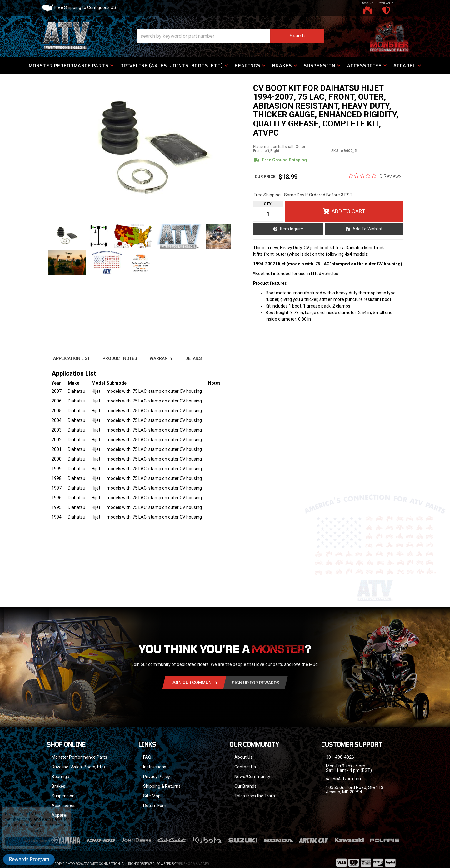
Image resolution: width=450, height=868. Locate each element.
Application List (72, 358)
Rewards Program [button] (29, 859)
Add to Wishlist (367, 229)
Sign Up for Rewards (256, 683)
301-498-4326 (340, 757)
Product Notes (120, 358)
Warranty (161, 358)
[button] (231, 36)
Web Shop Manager (192, 856)
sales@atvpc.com (343, 779)
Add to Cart (348, 211)
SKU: (335, 151)
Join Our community (195, 683)
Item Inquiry (292, 229)
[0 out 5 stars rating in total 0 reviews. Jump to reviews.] (375, 176)
